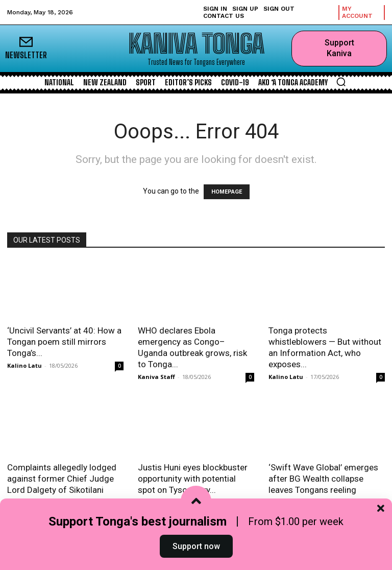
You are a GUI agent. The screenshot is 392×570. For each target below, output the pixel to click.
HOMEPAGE (227, 192)
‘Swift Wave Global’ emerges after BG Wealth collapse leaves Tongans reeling (323, 479)
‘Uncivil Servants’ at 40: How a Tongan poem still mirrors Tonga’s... (64, 342)
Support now (196, 546)
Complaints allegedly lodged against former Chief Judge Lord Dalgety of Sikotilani (62, 479)
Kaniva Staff (156, 377)
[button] (341, 82)
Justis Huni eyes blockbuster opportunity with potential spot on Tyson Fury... (193, 479)
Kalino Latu (24, 365)
